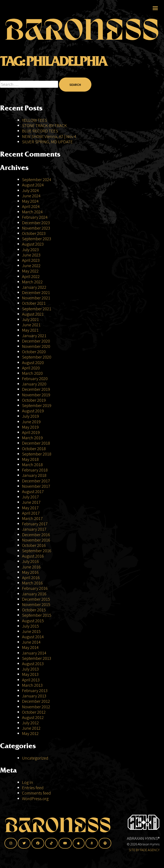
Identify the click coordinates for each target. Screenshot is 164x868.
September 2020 (37, 357)
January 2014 (34, 653)
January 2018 (34, 475)
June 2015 (31, 631)
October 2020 (34, 352)
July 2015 (30, 626)
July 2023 (30, 250)
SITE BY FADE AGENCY (144, 850)
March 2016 (32, 583)
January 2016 (34, 594)
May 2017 (30, 508)
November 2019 (36, 395)
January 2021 (34, 336)
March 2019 (32, 438)
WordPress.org (35, 798)
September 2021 (37, 309)
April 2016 (31, 577)
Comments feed (36, 793)
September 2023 (37, 239)
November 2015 (36, 604)
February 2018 (35, 470)
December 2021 (36, 292)
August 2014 (33, 637)
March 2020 (32, 373)
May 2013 (30, 674)
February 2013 (35, 690)
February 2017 (35, 524)
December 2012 (36, 701)
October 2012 (34, 712)
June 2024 (31, 196)
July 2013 (30, 669)
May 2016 (30, 572)
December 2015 (36, 599)
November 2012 (36, 707)
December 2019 (36, 389)
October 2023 (34, 233)
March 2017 (32, 518)
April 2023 (31, 260)
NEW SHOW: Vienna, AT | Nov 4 (49, 136)
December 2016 (36, 535)
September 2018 (37, 454)
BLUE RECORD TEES (40, 131)
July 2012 (30, 723)
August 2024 (33, 185)
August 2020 (33, 362)
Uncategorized (35, 758)
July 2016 (30, 561)
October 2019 (34, 400)
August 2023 (33, 244)
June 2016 (31, 567)
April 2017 (31, 513)
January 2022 (34, 287)
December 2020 (36, 341)
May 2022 (30, 271)
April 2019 (31, 432)
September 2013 (37, 658)
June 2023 (31, 255)
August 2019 (33, 411)
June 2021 (31, 325)
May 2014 (30, 647)
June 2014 (31, 642)
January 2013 (34, 696)
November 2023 (36, 228)
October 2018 (34, 449)
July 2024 (30, 190)
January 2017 (34, 529)
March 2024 (32, 212)
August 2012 (33, 717)
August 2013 (33, 664)
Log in (28, 782)
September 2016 (37, 551)
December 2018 (36, 443)
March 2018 (32, 465)
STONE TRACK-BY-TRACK (44, 125)
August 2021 (33, 314)
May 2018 (30, 459)
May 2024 (30, 201)
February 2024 (35, 217)
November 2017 (36, 486)
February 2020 (35, 378)
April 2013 (31, 680)
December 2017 (36, 481)
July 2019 (30, 416)
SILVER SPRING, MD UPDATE (47, 142)
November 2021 (36, 298)
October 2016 (34, 545)
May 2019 (30, 427)
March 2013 (32, 685)
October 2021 (34, 303)
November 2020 (36, 346)
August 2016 (33, 556)
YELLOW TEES (34, 120)
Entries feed (33, 788)
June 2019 (31, 422)
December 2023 (36, 223)
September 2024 (37, 179)
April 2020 (31, 368)
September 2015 (37, 615)
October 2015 (34, 610)
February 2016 (35, 588)
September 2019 (37, 405)
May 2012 (30, 733)
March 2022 (32, 282)
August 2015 (33, 621)
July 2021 (30, 319)
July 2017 (30, 497)
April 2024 (31, 206)
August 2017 (33, 491)
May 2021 (30, 330)
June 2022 (31, 266)
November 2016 (36, 540)
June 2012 (31, 728)
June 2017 (31, 502)
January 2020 (34, 384)
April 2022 (31, 276)
